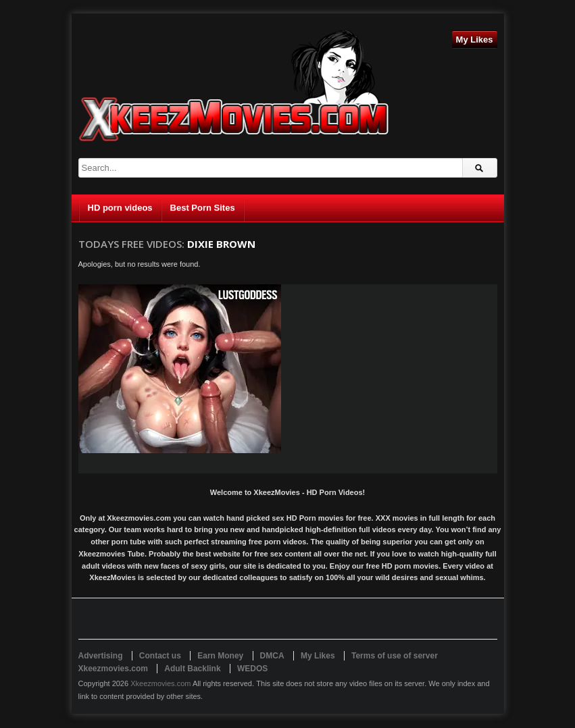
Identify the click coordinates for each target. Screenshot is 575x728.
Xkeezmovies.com (160, 683)
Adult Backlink (192, 669)
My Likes (475, 40)
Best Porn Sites (203, 208)
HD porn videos (120, 208)
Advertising (101, 656)
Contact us (160, 656)
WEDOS (252, 669)
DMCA (272, 656)
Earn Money (220, 656)
